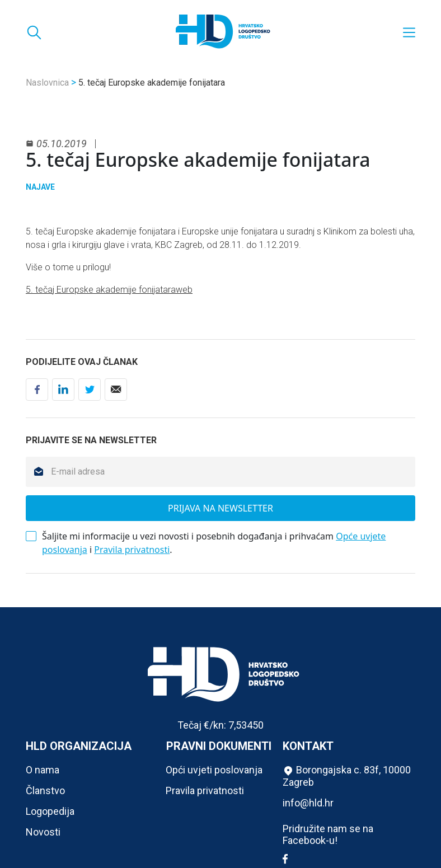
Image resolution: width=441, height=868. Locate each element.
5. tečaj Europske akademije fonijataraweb (109, 290)
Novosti (43, 832)
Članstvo (45, 790)
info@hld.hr (308, 803)
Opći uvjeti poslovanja (214, 770)
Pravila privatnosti (132, 550)
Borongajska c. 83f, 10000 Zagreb (347, 776)
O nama (43, 770)
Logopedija (50, 811)
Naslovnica (47, 83)
